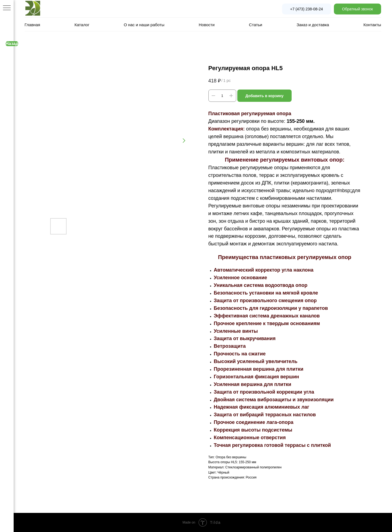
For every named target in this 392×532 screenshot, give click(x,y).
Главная (32, 25)
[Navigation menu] (7, 8)
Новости (207, 25)
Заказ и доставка (313, 25)
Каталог (82, 25)
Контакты (372, 25)
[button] (357, 9)
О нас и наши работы (144, 25)
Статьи (256, 25)
